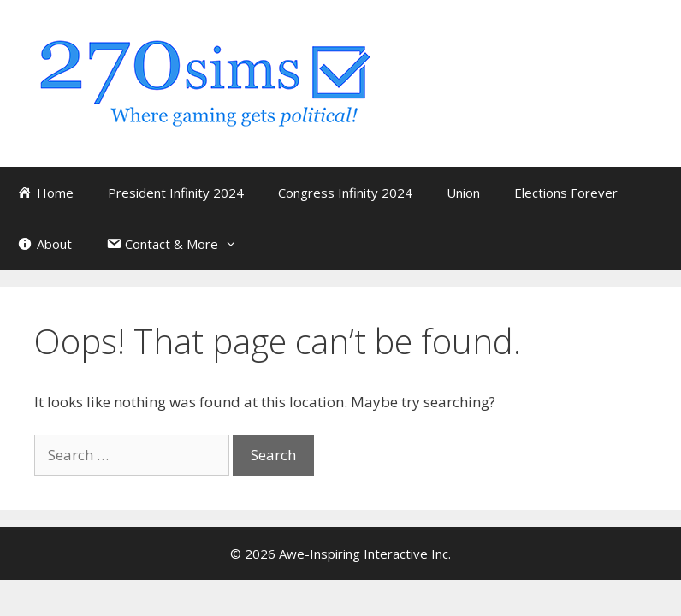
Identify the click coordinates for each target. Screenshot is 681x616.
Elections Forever (566, 192)
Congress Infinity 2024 (345, 192)
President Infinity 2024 (176, 192)
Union (463, 192)
